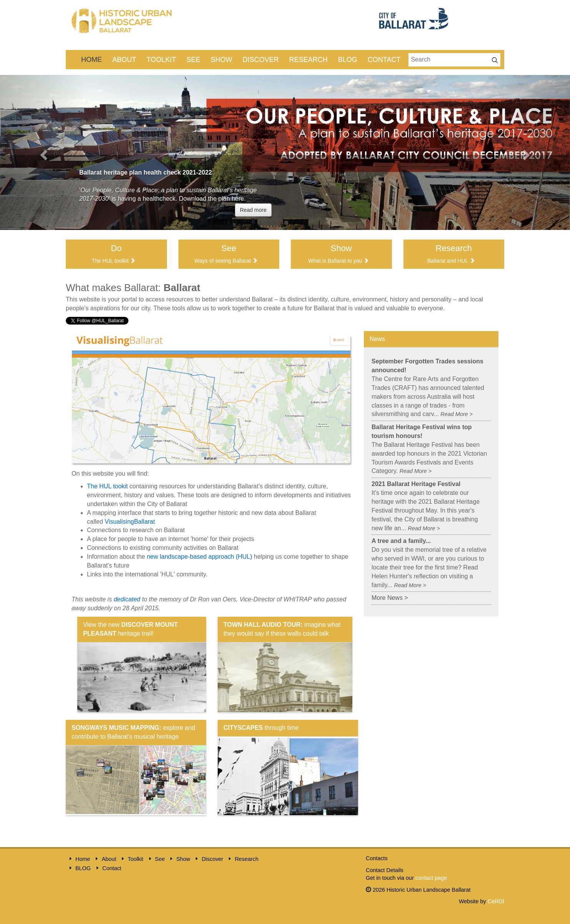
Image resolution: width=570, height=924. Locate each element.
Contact (384, 60)
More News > (390, 598)
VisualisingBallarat (130, 522)
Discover (261, 60)
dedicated (127, 599)
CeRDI (496, 901)
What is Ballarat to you (335, 261)
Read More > (457, 414)
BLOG (348, 60)
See (193, 60)
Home (92, 60)
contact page (431, 878)
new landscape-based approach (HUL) (200, 557)
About (124, 60)
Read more (253, 210)
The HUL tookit (108, 486)
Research (308, 60)
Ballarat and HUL (448, 261)
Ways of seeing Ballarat (223, 261)
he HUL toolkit (112, 261)
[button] (43, 152)
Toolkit (161, 60)
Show (222, 60)
